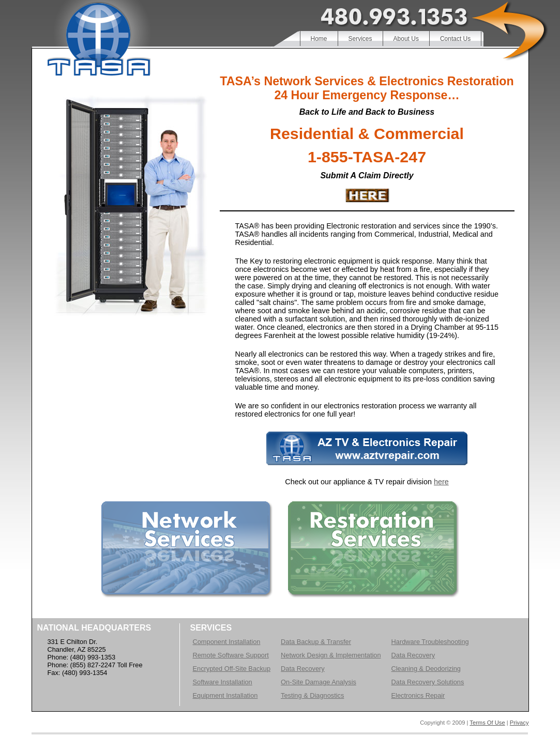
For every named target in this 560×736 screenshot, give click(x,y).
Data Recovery (303, 669)
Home (319, 39)
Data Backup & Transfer (316, 642)
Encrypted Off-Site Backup (232, 669)
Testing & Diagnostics (312, 695)
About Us (406, 39)
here (441, 482)
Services (360, 39)
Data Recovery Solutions (428, 682)
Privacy (519, 723)
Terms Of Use (487, 723)
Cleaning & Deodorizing (426, 669)
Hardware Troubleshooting (430, 642)
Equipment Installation (225, 695)
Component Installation (227, 642)
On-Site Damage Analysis (319, 682)
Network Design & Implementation (331, 655)
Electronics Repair (418, 695)
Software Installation (223, 682)
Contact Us (455, 39)
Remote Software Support (231, 655)
